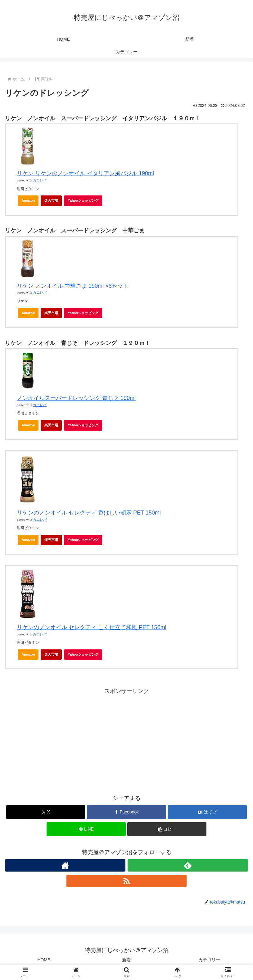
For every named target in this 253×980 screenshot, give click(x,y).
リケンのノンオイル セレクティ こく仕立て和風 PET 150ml (92, 627)
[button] (167, 829)
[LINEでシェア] (86, 829)
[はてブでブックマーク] (207, 812)
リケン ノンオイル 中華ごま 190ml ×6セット (73, 286)
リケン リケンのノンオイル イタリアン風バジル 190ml (85, 173)
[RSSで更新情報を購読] (127, 881)
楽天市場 (51, 200)
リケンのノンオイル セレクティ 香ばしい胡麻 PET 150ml (89, 513)
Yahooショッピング (85, 202)
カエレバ (40, 180)
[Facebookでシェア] (126, 812)
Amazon (28, 200)
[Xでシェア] (46, 812)
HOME (44, 960)
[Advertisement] (126, 740)
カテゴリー (209, 960)
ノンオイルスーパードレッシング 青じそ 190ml (76, 398)
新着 (126, 960)
